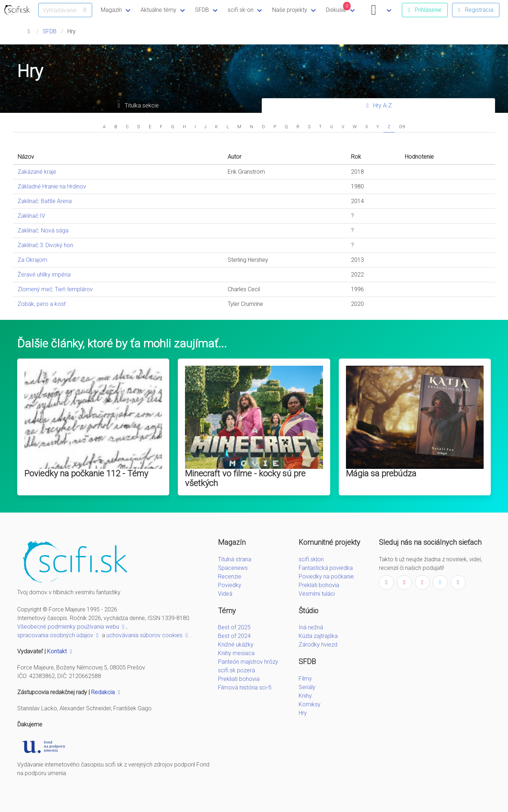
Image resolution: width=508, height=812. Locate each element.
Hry (303, 713)
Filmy (305, 679)
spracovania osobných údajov (59, 635)
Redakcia (106, 692)
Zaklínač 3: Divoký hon (45, 245)
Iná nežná (311, 627)
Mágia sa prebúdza (381, 474)
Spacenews (233, 568)
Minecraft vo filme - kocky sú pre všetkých (245, 478)
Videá (225, 594)
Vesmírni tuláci (317, 594)
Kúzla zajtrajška (318, 636)
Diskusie (338, 8)
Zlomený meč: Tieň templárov (55, 289)
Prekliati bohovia (239, 679)
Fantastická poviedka (326, 568)
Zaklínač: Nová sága (43, 230)
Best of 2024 (234, 636)
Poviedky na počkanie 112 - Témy (86, 474)
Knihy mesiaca (236, 653)
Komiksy (310, 704)
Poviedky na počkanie (326, 576)
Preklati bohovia (319, 585)
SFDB (202, 10)
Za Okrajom (32, 260)
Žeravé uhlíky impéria (44, 275)
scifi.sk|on (311, 559)
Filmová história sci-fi (245, 688)
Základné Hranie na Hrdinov (52, 186)
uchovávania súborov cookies (148, 635)
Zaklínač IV (31, 216)
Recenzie (230, 576)
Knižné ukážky (236, 645)
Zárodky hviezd (318, 645)
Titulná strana (235, 559)
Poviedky (230, 585)
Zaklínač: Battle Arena (45, 201)
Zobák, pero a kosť (42, 304)
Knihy (305, 696)
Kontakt (60, 651)
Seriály (307, 687)
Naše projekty (290, 10)
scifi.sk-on (241, 10)
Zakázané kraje (37, 172)
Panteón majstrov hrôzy (248, 662)
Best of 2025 (234, 627)
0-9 (402, 127)
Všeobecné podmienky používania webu (72, 627)
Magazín (111, 10)
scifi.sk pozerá (236, 670)
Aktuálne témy (158, 10)
